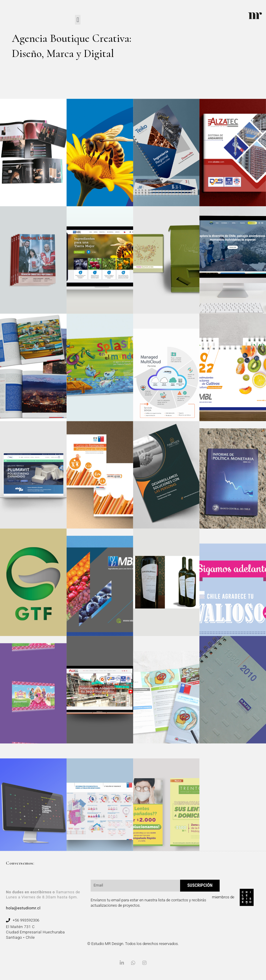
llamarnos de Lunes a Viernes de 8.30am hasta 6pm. (43, 895)
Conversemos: (20, 863)
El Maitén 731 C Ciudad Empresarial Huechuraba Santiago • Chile (35, 932)
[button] (78, 20)
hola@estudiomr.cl (23, 908)
